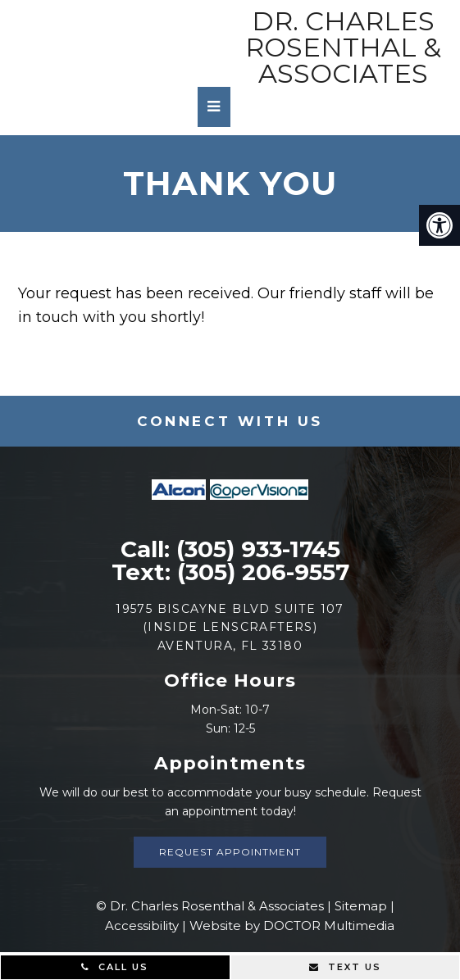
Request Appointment (230, 852)
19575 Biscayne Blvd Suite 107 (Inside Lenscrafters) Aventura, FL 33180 (230, 627)
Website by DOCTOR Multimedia (292, 926)
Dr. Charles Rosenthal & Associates (343, 48)
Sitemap (361, 906)
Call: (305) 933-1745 (230, 549)
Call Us (115, 967)
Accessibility (142, 926)
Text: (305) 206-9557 (230, 572)
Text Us (345, 967)
